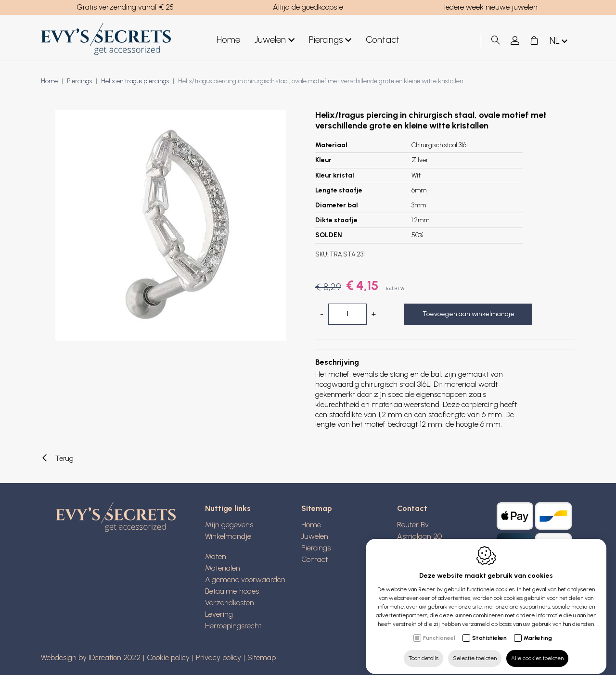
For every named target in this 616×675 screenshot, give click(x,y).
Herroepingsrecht (233, 626)
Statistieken (489, 629)
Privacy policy (218, 657)
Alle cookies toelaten (537, 650)
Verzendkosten (230, 603)
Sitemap (262, 657)
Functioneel (439, 629)
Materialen (223, 568)
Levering (219, 614)
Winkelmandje (228, 536)
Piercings (316, 548)
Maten (216, 556)
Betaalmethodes (232, 591)
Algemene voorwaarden (245, 579)
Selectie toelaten (475, 650)
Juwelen (315, 536)
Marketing (538, 629)
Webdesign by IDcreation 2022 (91, 657)
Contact (314, 559)
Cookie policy (168, 657)
